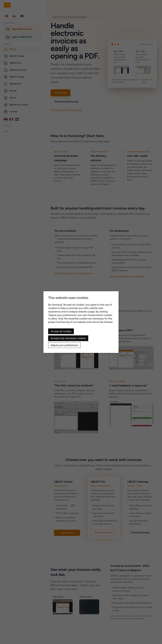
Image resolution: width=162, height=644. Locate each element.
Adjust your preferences (64, 345)
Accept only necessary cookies (68, 338)
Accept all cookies (61, 331)
